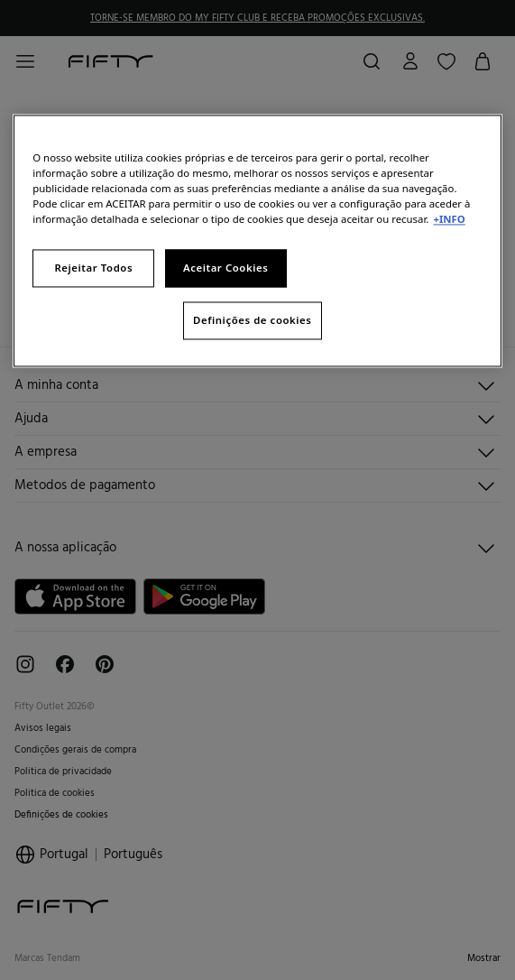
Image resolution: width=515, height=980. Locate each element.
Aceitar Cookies (225, 268)
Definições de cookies (252, 321)
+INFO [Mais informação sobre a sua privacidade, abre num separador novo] (449, 220)
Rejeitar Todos (93, 268)
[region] (257, 240)
